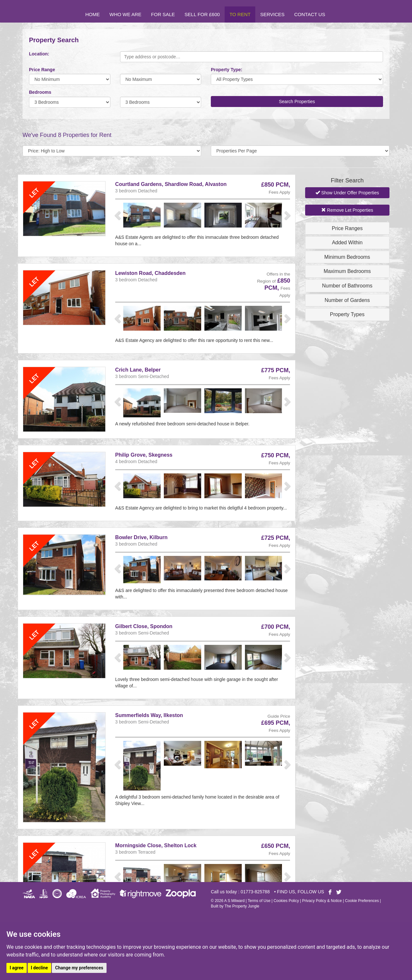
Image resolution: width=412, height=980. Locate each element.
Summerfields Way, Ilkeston (149, 715)
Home (93, 14)
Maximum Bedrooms (347, 271)
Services (272, 14)
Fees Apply (280, 192)
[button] (118, 215)
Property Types (347, 314)
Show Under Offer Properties (347, 193)
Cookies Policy (286, 901)
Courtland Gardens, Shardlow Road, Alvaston (171, 184)
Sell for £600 (202, 14)
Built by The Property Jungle (235, 906)
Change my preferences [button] (79, 968)
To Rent (240, 14)
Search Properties (297, 102)
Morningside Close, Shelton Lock (156, 845)
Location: (39, 54)
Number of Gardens (347, 300)
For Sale (163, 14)
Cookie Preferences (362, 901)
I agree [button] (17, 968)
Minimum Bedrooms (347, 257)
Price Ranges (347, 228)
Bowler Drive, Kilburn (141, 537)
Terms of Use (259, 901)
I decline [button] (39, 968)
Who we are (125, 14)
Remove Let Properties (347, 210)
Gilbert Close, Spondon (144, 626)
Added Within (347, 243)
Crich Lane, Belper (138, 370)
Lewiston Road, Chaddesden (150, 273)
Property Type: (227, 70)
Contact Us (310, 14)
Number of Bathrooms (347, 286)
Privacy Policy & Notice (322, 901)
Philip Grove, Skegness (144, 455)
